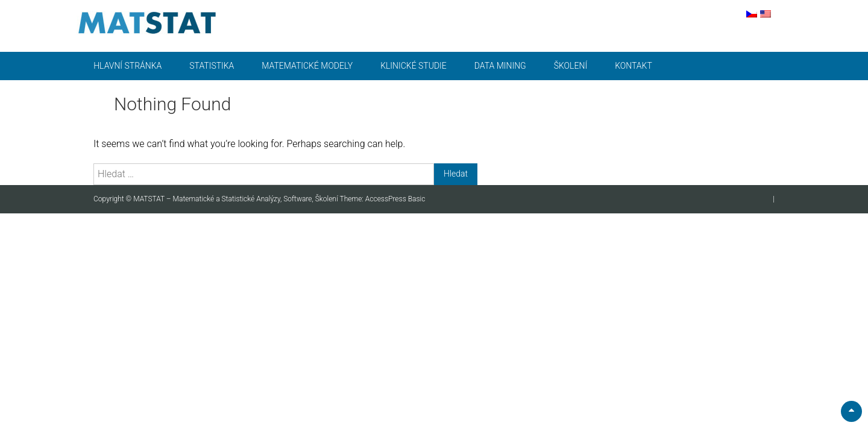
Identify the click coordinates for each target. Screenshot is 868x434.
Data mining (500, 66)
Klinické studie (414, 66)
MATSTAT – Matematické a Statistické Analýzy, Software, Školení (236, 199)
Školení (571, 66)
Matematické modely (307, 66)
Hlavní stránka (127, 66)
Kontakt (634, 66)
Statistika (212, 66)
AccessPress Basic (395, 199)
